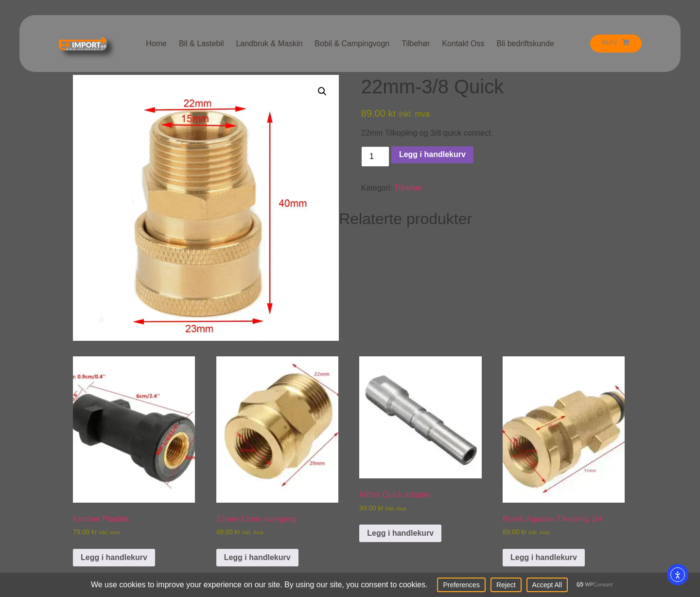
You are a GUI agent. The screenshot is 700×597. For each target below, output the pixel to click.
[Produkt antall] (375, 157)
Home (156, 44)
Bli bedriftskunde (525, 44)
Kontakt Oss (463, 44)
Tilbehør (416, 44)
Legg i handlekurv (432, 154)
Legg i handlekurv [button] (114, 557)
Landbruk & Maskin (269, 44)
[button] (322, 91)
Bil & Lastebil (201, 44)
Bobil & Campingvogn (352, 44)
